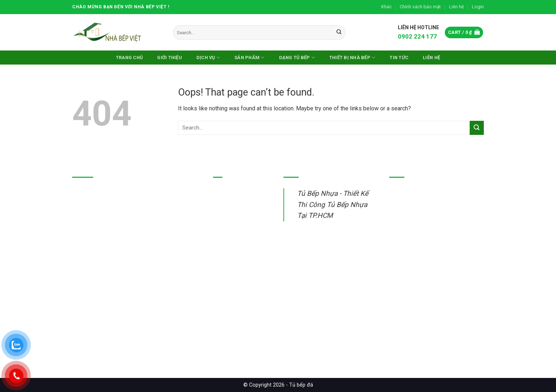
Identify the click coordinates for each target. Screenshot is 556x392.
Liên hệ (457, 7)
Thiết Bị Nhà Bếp (352, 58)
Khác (386, 7)
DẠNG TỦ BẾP (297, 58)
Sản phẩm (249, 58)
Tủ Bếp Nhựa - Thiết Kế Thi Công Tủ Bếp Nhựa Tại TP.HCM (333, 204)
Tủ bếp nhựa (229, 193)
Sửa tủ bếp (227, 259)
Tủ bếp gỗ (226, 226)
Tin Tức (399, 58)
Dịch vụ (208, 58)
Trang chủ (129, 58)
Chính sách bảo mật (420, 7)
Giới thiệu (170, 58)
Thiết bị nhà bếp (233, 243)
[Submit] (339, 32)
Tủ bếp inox (228, 209)
